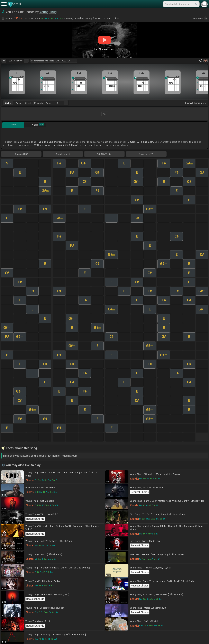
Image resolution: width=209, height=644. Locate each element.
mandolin (38, 103)
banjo (49, 103)
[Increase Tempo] (26, 61)
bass (59, 103)
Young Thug (48, 12)
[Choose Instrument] (66, 103)
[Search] (196, 4)
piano (18, 103)
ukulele (28, 103)
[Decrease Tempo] (4, 61)
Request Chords (140, 492)
